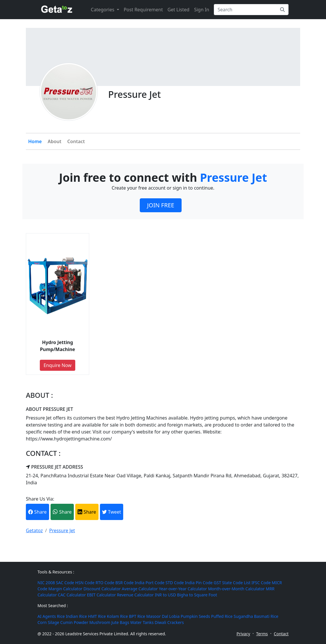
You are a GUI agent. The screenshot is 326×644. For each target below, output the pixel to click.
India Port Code (150, 583)
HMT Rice (97, 616)
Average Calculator (140, 589)
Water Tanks (142, 622)
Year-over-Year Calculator (183, 589)
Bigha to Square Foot (197, 595)
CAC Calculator (72, 595)
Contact (76, 141)
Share (37, 512)
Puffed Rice (222, 616)
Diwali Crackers (169, 622)
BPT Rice (137, 616)
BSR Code (125, 583)
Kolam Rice (117, 616)
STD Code (175, 583)
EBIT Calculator (101, 595)
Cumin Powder (74, 622)
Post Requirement (143, 10)
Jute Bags (120, 622)
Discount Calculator (102, 589)
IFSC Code (261, 583)
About (54, 141)
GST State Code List (232, 583)
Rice (61, 616)
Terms (262, 634)
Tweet (111, 512)
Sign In (202, 10)
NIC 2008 (46, 583)
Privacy (243, 634)
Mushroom (100, 622)
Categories (103, 10)
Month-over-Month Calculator (236, 589)
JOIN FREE (161, 205)
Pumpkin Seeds (195, 616)
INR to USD (165, 595)
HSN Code (85, 583)
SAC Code (65, 583)
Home (35, 141)
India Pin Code (199, 583)
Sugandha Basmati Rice (256, 616)
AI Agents (47, 616)
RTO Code (105, 583)
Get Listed (178, 10)
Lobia (174, 616)
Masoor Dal (157, 616)
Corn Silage (48, 622)
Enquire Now (58, 365)
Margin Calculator (65, 589)
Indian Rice (76, 616)
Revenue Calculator (135, 595)
